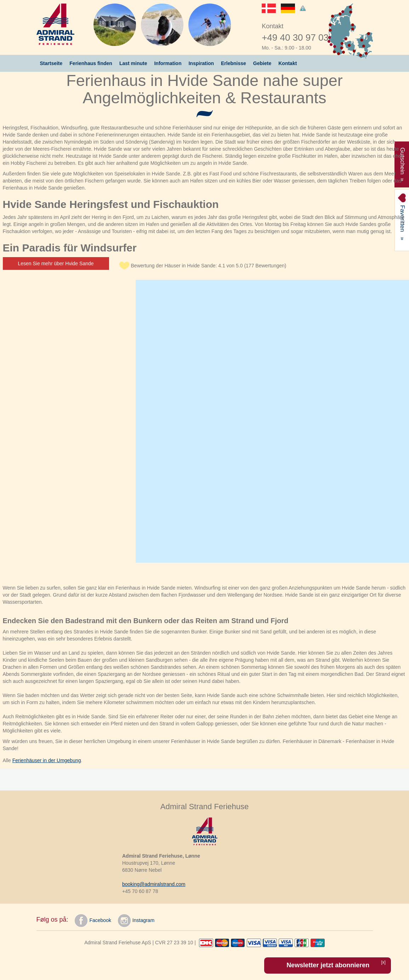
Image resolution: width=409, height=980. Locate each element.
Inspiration (201, 63)
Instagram (136, 921)
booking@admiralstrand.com (154, 884)
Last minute (133, 63)
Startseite (51, 63)
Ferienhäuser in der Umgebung (47, 760)
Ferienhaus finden (91, 63)
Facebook (93, 921)
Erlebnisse (234, 63)
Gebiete (262, 63)
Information (168, 63)
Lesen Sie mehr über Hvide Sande (56, 263)
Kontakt (288, 63)
